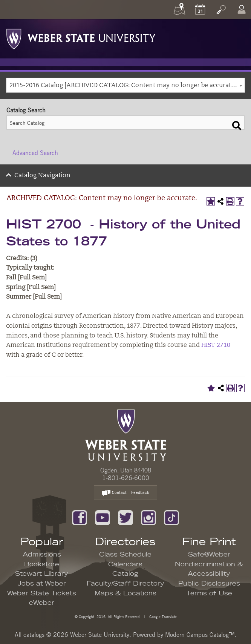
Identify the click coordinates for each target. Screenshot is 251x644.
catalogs (34, 635)
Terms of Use (209, 593)
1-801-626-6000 (126, 478)
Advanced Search (35, 153)
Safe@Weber (209, 555)
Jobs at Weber (42, 584)
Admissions (42, 555)
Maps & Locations (125, 593)
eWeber (42, 603)
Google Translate (162, 616)
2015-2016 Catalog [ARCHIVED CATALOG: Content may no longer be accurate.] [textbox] (124, 86)
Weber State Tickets (42, 593)
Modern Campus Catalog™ (200, 635)
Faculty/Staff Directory (125, 584)
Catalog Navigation (42, 176)
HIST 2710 (216, 345)
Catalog (125, 574)
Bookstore (42, 564)
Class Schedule (125, 555)
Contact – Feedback (125, 493)
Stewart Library (42, 574)
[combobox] (125, 85)
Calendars (125, 564)
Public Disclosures (209, 584)
